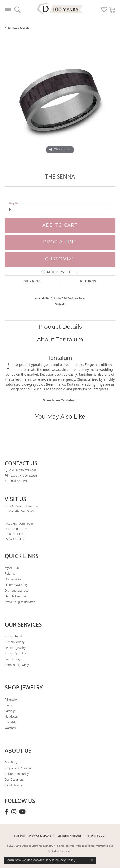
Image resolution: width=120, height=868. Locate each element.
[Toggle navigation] (8, 9)
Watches (10, 728)
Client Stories (13, 785)
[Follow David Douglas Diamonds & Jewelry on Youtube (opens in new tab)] (22, 812)
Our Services (13, 579)
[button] (17, 9)
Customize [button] (60, 259)
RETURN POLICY (96, 836)
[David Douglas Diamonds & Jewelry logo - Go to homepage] (60, 9)
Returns (88, 281)
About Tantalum (60, 339)
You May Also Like (60, 417)
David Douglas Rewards (20, 602)
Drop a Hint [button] (60, 242)
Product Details (60, 327)
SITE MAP (20, 836)
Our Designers (14, 779)
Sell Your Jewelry (15, 648)
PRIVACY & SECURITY (42, 836)
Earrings (10, 711)
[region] (60, 100)
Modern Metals (19, 28)
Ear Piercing (12, 659)
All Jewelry (11, 700)
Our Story (11, 762)
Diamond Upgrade (17, 591)
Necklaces (11, 717)
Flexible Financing (16, 596)
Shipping (32, 281)
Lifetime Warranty (16, 585)
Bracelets (11, 722)
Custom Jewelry (15, 642)
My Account (12, 568)
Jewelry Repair (14, 636)
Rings (8, 705)
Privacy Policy (65, 860)
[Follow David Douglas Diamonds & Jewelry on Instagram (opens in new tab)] (14, 812)
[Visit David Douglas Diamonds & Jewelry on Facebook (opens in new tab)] (7, 812)
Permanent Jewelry (17, 665)
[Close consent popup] (92, 860)
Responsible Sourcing (19, 768)
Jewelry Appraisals (16, 653)
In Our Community (17, 774)
